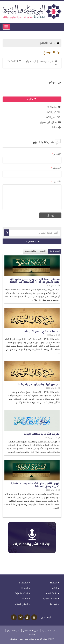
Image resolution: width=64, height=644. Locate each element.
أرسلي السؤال (22, 604)
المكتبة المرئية (21, 593)
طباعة (56, 128)
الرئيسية (54, 583)
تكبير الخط (54, 112)
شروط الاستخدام (30, 631)
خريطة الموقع (13, 631)
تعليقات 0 (54, 107)
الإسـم (58, 154)
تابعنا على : (46, 618)
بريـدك (57, 168)
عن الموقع (46, 43)
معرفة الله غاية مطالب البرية (42, 434)
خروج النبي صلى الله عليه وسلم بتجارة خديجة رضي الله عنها (35, 485)
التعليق (57, 182)
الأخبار (55, 588)
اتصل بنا (54, 604)
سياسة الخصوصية (50, 631)
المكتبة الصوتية (50, 599)
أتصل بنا (32, 634)
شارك (32, 99)
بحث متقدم (33, 241)
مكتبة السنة (52, 593)
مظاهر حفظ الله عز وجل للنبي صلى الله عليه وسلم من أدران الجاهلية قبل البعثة (34, 281)
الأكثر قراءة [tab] (55, 251)
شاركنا (25, 599)
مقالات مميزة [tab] (30, 251)
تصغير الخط (53, 117)
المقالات (24, 588)
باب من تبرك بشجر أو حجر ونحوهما (39, 384)
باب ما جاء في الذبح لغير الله (42, 331)
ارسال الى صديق (50, 123)
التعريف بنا (23, 583)
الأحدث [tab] (43, 251)
